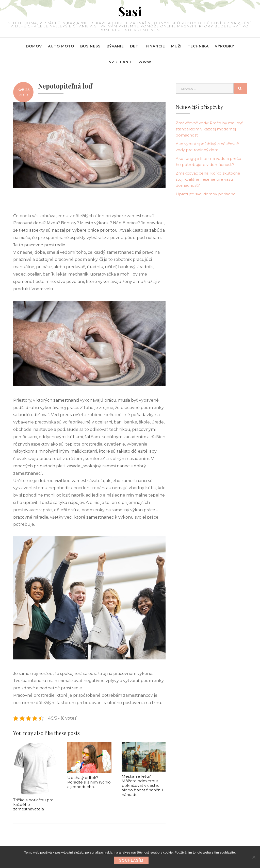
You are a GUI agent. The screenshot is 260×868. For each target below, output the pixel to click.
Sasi (130, 11)
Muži (176, 46)
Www (145, 62)
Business (90, 46)
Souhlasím (131, 860)
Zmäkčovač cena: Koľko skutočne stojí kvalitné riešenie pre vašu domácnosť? (208, 179)
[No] (254, 857)
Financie (155, 46)
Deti (135, 46)
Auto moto (61, 46)
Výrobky (224, 46)
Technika (198, 46)
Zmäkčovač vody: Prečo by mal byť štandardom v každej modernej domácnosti (209, 129)
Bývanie (115, 46)
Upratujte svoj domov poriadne (206, 194)
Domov (34, 46)
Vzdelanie (121, 62)
